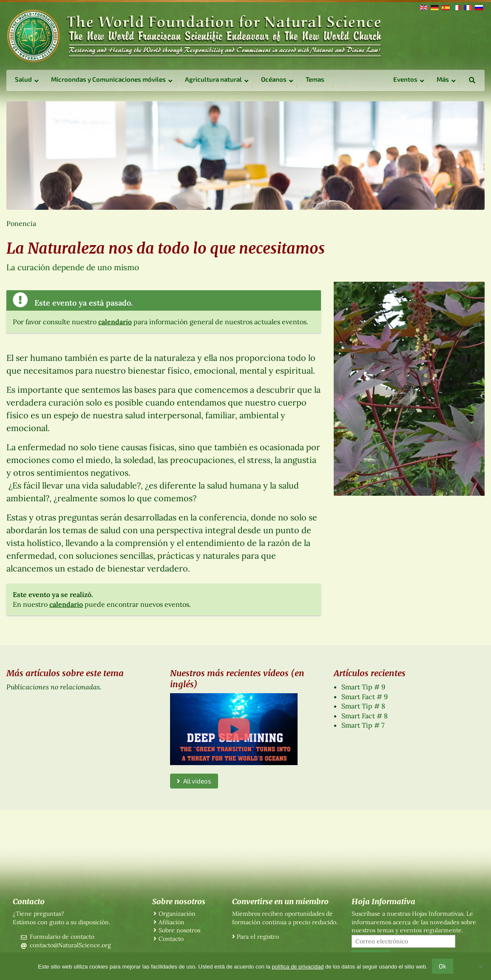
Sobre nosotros (179, 930)
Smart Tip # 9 (363, 687)
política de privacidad (298, 967)
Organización (177, 914)
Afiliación (172, 922)
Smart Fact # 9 (365, 697)
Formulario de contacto (62, 937)
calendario (115, 322)
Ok (443, 966)
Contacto (171, 939)
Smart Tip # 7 (363, 725)
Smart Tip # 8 (363, 706)
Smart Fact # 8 (365, 716)
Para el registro (258, 937)
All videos (194, 781)
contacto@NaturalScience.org (70, 945)
